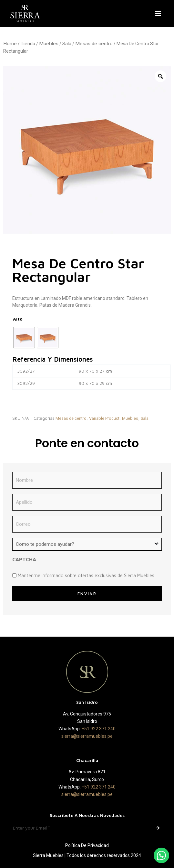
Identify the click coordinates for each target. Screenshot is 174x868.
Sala (67, 44)
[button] (159, 14)
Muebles (49, 44)
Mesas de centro (94, 44)
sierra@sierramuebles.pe (87, 736)
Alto (18, 319)
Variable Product (104, 418)
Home (10, 44)
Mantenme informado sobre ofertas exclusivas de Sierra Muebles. (87, 575)
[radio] (24, 338)
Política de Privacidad (87, 845)
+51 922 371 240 (99, 729)
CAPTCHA (24, 559)
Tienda (28, 44)
